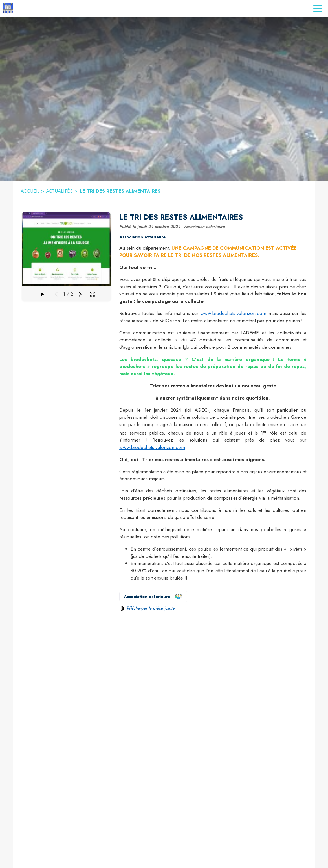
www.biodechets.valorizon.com (233, 313)
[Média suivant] (80, 294)
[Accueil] (8, 8)
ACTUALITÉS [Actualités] (59, 191)
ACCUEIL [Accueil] (30, 191)
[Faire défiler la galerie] (42, 294)
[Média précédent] (56, 294)
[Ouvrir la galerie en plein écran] (92, 294)
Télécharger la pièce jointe (150, 608)
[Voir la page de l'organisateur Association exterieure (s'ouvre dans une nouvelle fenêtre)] (153, 597)
